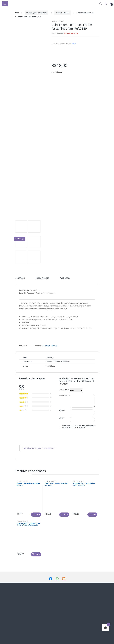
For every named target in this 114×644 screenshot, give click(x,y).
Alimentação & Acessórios (36, 13)
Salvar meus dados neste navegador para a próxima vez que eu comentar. (78, 426)
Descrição (20, 278)
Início (17, 13)
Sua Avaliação (64, 395)
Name (62, 411)
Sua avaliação (64, 390)
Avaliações (65, 278)
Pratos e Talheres (63, 13)
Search (101, 4)
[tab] (20, 279)
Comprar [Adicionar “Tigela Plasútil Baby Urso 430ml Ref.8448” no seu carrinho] (66, 514)
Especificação (42, 278)
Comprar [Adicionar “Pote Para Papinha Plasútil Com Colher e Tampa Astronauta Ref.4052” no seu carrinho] (38, 554)
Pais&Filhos (50, 366)
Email (62, 418)
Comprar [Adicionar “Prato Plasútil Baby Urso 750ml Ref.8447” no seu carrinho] (38, 514)
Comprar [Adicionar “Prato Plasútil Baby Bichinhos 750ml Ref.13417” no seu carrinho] (94, 514)
